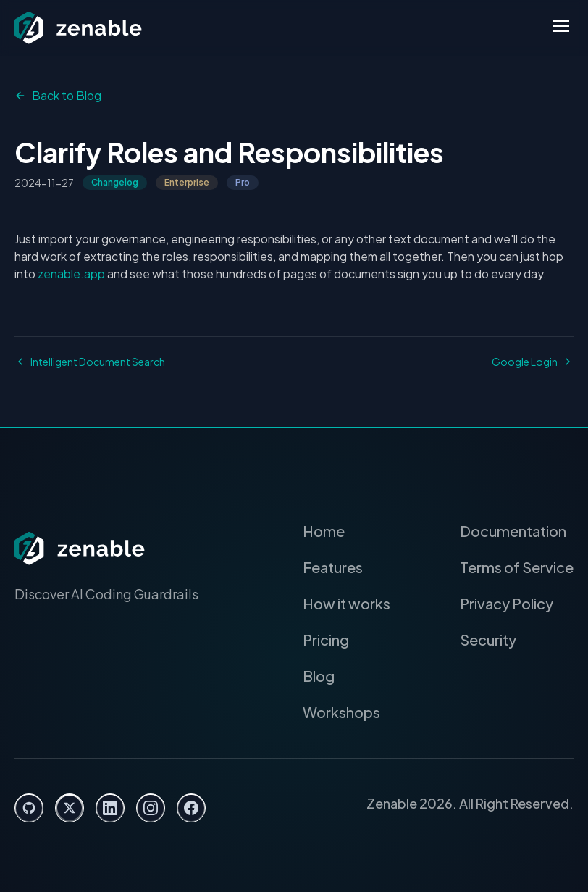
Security (492, 640)
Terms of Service (520, 567)
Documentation (514, 531)
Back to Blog (56, 95)
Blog (329, 676)
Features (343, 567)
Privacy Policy (511, 604)
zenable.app (46, 274)
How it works (355, 604)
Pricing (336, 640)
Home (333, 531)
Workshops (350, 712)
